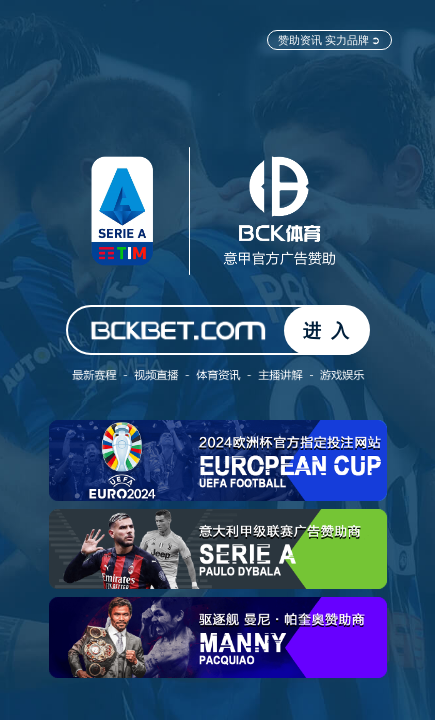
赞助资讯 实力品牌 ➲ (329, 39)
